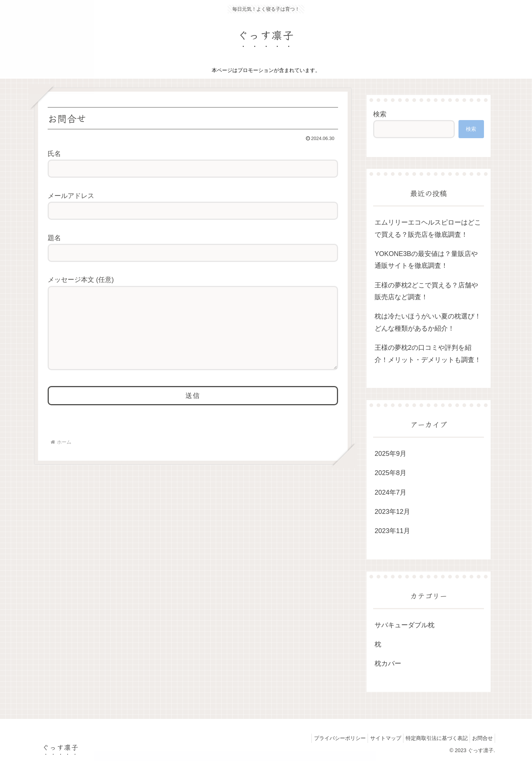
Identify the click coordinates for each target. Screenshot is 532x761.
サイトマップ (377, 738)
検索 (380, 114)
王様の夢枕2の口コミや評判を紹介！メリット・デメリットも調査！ (428, 354)
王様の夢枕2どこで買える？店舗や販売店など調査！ (426, 291)
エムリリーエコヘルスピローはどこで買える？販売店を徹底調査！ (428, 228)
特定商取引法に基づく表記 (432, 738)
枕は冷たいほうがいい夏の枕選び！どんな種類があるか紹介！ (428, 322)
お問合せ (481, 738)
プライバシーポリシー (328, 738)
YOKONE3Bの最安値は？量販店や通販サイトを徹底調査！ (426, 260)
